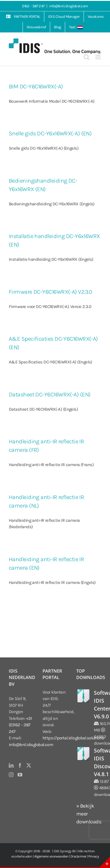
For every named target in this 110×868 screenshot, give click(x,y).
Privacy (94, 856)
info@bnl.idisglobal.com (68, 6)
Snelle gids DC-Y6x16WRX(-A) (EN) (50, 133)
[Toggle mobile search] (86, 57)
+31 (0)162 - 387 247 (20, 725)
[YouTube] (20, 775)
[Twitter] (29, 765)
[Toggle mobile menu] (98, 57)
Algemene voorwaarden (51, 856)
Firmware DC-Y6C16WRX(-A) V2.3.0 (50, 292)
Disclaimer (78, 856)
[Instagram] (11, 775)
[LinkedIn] (11, 765)
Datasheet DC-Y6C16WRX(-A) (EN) (50, 394)
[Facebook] (20, 765)
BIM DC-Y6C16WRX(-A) (36, 86)
